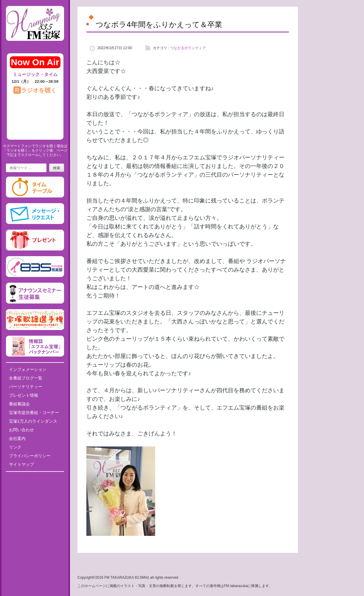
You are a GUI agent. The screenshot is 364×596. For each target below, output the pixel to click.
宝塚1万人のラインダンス (33, 421)
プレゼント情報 (24, 395)
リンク (15, 447)
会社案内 (17, 438)
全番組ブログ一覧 (26, 378)
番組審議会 (19, 404)
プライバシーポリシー (30, 456)
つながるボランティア (188, 48)
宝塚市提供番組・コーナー (34, 413)
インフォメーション (28, 369)
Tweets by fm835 (35, 478)
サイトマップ (21, 464)
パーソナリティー (26, 387)
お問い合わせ (21, 430)
